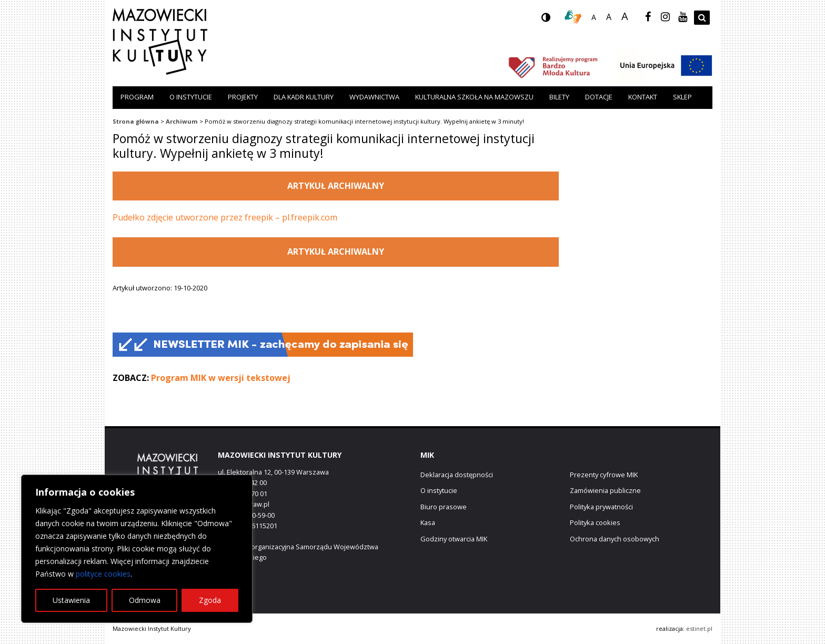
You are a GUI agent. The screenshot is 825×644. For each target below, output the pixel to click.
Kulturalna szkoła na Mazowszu (474, 97)
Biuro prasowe (444, 507)
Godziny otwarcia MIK (454, 539)
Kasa (428, 522)
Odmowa (145, 600)
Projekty (243, 97)
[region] (137, 549)
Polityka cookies (595, 522)
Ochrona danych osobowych (615, 539)
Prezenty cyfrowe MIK (604, 475)
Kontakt (643, 97)
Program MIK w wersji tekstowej (221, 378)
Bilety (559, 97)
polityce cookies (103, 574)
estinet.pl (699, 628)
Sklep (682, 97)
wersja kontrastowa (554, 21)
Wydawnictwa (374, 97)
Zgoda (210, 600)
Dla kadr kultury (304, 97)
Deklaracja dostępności (457, 475)
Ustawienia (71, 600)
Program (137, 97)
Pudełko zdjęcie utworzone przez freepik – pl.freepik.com (225, 217)
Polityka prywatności (601, 507)
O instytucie (191, 97)
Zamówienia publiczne (605, 490)
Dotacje (599, 97)
